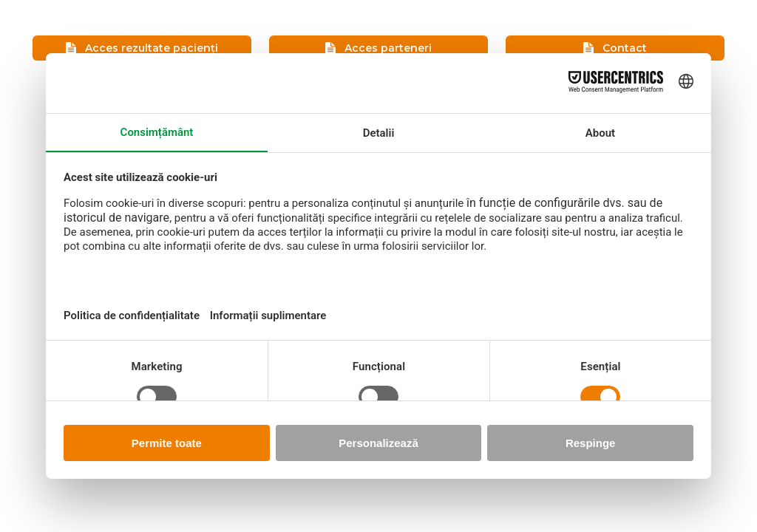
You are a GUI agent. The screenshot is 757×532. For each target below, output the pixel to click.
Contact (615, 48)
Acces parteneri (378, 48)
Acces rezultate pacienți (142, 48)
